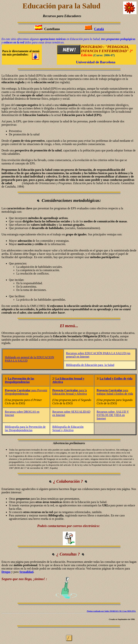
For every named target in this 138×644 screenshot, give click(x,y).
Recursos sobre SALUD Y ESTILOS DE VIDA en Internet (113, 415)
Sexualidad (26, 572)
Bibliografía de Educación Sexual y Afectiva (68, 428)
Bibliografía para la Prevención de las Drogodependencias (25, 428)
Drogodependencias (17, 382)
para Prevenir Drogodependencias (26, 392)
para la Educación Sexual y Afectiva (70, 392)
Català (99, 29)
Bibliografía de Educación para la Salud (90, 365)
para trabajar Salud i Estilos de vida (115, 392)
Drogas (6, 572)
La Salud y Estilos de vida (116, 379)
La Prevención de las (21, 379)
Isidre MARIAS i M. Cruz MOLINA (111, 611)
